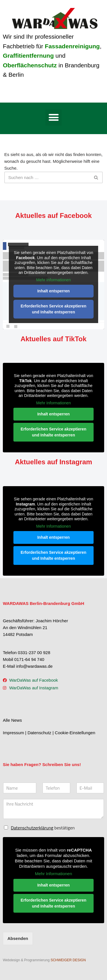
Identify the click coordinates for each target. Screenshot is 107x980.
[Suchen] (47, 177)
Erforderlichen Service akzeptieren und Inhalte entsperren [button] (53, 309)
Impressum (13, 733)
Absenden (18, 938)
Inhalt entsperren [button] (54, 291)
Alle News (12, 720)
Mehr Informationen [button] (53, 280)
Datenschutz (39, 733)
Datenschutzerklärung (32, 828)
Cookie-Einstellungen (75, 733)
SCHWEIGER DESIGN (68, 960)
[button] (53, 117)
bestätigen (43, 828)
